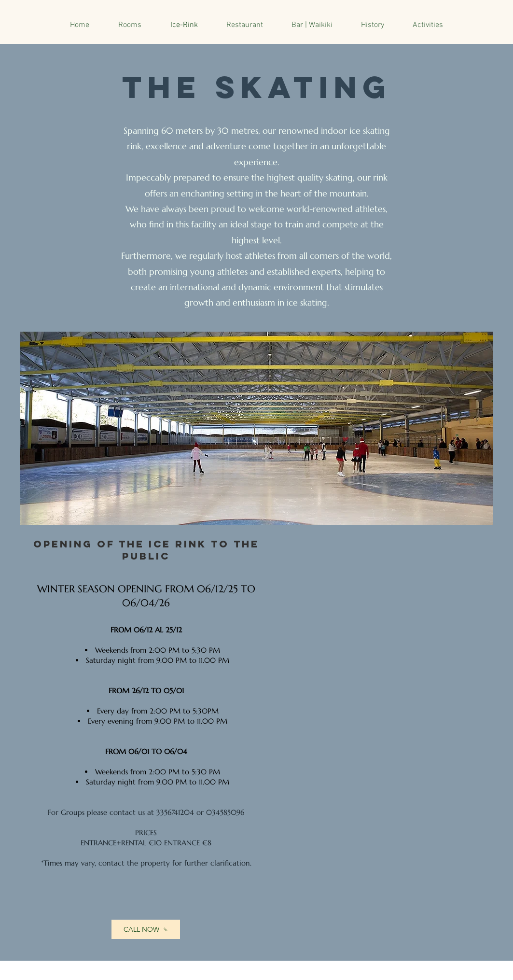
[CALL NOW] (146, 929)
